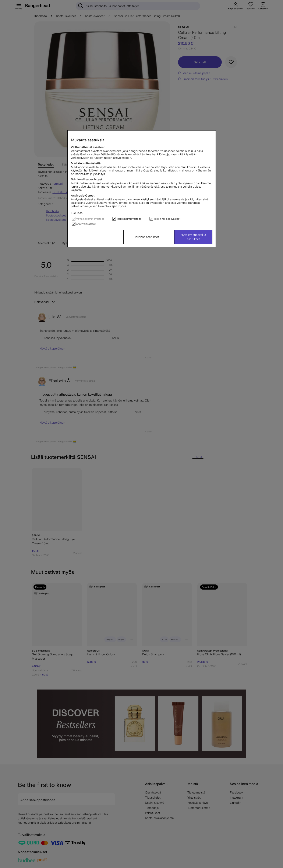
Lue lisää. (77, 213)
